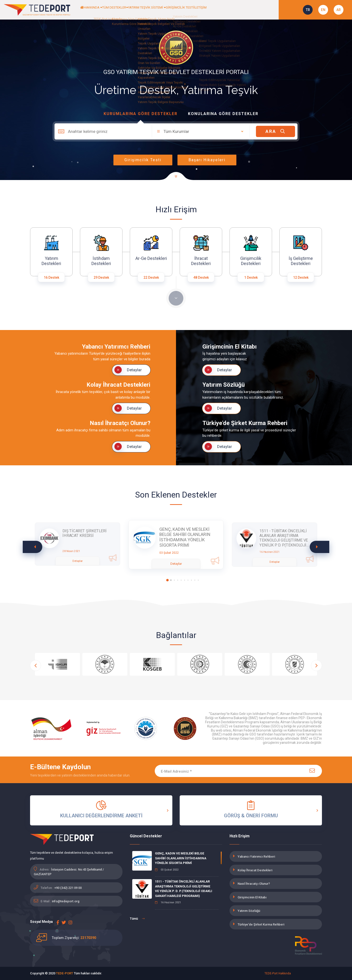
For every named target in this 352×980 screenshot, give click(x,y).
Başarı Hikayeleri (207, 160)
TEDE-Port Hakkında (278, 973)
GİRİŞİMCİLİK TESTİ (215, 10)
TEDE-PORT (65, 973)
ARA (275, 131)
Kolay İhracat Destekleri (255, 870)
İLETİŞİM (242, 10)
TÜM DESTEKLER (132, 10)
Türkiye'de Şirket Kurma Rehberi (261, 924)
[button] (319, 547)
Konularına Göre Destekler (223, 114)
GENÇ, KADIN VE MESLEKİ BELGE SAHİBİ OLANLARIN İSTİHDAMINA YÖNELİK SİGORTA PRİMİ (181, 858)
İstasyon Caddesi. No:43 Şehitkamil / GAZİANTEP (69, 872)
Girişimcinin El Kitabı (252, 897)
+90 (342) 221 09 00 (68, 888)
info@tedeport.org (66, 901)
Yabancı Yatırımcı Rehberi (256, 857)
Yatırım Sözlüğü (249, 911)
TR (308, 10)
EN (323, 10)
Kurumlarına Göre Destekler (141, 114)
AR (339, 10)
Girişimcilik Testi (143, 160)
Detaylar (128, 370)
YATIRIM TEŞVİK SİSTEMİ (174, 10)
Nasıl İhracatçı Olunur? (254, 884)
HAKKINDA (102, 10)
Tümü (137, 919)
